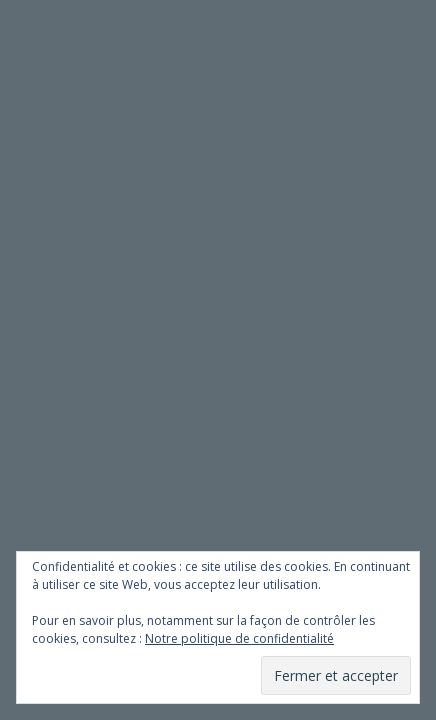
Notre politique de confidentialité (239, 638)
